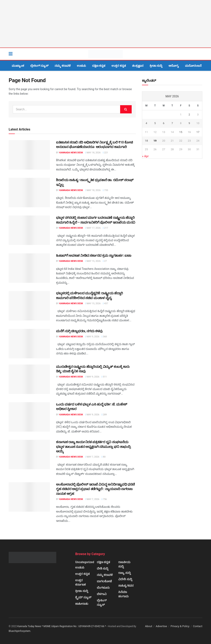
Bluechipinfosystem (19, 631)
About (149, 626)
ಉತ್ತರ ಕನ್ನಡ (119, 66)
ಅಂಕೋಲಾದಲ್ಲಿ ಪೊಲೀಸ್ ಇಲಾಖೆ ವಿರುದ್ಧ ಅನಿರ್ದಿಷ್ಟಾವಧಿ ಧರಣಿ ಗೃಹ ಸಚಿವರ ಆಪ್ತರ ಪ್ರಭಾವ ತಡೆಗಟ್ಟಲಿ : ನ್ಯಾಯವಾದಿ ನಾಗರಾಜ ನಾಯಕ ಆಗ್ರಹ (95, 489)
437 (105, 303)
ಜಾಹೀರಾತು (82, 604)
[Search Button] (200, 54)
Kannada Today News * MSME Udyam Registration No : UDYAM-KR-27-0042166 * (62, 626)
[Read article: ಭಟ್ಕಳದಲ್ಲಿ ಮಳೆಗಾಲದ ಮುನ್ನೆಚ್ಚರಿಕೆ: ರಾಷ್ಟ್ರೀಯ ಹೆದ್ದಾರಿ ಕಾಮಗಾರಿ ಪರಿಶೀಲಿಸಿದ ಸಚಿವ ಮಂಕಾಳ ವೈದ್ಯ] (29, 306)
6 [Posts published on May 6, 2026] (164, 123)
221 (105, 153)
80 (104, 457)
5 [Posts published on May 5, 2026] (155, 123)
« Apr (145, 156)
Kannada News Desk (71, 153)
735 (105, 190)
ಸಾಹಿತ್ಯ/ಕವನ (126, 586)
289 (104, 415)
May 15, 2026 (93, 261)
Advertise (161, 626)
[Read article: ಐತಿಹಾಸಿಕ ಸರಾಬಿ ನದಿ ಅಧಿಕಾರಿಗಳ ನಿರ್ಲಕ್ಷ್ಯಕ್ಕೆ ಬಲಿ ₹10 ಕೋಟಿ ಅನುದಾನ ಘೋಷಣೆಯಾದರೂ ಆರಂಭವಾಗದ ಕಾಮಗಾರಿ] (29, 155)
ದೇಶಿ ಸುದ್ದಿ (103, 568)
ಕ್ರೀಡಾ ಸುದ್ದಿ (156, 66)
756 (104, 499)
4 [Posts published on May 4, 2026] (146, 123)
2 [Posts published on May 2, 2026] (189, 115)
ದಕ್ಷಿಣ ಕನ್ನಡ (99, 66)
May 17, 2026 (93, 228)
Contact (198, 626)
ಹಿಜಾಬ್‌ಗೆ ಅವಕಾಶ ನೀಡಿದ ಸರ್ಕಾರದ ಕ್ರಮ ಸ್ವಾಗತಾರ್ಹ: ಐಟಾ (94, 256)
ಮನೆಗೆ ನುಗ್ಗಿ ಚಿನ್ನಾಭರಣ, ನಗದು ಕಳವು (79, 331)
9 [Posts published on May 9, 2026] (189, 123)
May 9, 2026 (92, 337)
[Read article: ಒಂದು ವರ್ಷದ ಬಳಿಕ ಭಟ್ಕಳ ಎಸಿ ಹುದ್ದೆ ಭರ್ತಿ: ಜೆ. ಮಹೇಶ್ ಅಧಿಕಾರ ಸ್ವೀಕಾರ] (29, 417)
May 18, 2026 (93, 153)
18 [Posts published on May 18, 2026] (146, 141)
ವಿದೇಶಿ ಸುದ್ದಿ (125, 579)
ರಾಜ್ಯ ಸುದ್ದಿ (124, 573)
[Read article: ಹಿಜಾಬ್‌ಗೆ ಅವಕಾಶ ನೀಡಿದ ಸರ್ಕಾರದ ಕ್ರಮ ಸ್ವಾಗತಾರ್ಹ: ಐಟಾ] (29, 268)
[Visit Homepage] (105, 54)
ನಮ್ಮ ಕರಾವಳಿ (63, 66)
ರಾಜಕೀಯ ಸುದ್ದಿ (124, 564)
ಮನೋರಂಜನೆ (193, 66)
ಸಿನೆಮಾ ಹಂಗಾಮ (123, 594)
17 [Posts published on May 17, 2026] (198, 132)
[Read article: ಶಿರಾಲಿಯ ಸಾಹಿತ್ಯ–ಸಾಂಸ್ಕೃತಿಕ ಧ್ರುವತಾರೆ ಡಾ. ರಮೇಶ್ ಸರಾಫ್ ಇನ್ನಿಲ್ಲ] (29, 193)
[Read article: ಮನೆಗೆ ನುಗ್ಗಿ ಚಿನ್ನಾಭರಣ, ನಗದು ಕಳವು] (29, 344)
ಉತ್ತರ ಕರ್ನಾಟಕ (80, 582)
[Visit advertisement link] (105, 24)
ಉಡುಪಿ (81, 66)
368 (104, 337)
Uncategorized (85, 562)
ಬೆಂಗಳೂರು (103, 588)
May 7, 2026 (92, 457)
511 (104, 377)
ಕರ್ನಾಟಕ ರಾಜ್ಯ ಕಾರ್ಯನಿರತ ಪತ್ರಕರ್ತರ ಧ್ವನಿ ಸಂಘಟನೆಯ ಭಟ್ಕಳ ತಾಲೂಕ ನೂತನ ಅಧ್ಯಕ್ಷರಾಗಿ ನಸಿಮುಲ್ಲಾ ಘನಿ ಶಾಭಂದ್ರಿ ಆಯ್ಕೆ (93, 447)
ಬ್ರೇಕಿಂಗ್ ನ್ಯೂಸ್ (39, 66)
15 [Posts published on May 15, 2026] (181, 132)
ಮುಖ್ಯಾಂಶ (18, 66)
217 (105, 228)
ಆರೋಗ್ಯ (174, 66)
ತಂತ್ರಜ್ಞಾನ (138, 66)
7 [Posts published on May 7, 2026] (172, 123)
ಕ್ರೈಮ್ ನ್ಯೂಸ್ (83, 597)
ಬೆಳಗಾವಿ (102, 594)
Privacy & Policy (180, 626)
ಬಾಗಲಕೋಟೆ (104, 581)
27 (105, 261)
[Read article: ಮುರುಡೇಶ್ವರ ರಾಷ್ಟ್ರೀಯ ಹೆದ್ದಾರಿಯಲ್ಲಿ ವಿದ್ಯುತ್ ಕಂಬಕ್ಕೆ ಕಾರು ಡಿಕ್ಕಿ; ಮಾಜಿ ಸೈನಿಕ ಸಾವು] (29, 379)
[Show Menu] (11, 54)
